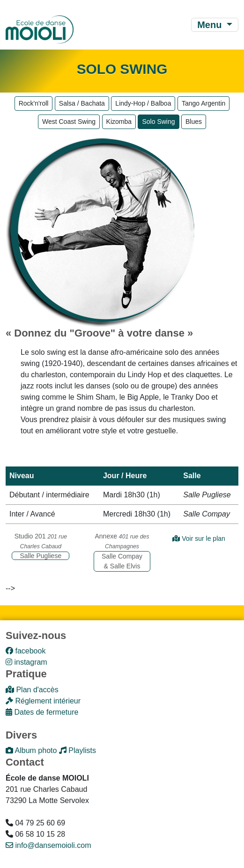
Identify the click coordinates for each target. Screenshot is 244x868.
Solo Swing (158, 122)
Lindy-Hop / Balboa (143, 103)
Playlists (78, 750)
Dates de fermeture (42, 712)
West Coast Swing (69, 122)
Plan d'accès (32, 690)
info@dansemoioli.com (48, 845)
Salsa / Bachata (82, 103)
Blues (194, 122)
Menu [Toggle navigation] (211, 25)
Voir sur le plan (199, 538)
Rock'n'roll (34, 103)
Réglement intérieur (43, 701)
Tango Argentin (203, 103)
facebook (26, 651)
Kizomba (119, 122)
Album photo (31, 750)
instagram (26, 662)
